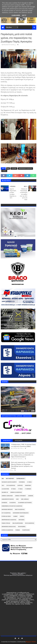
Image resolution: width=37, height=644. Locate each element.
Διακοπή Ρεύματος (8, 499)
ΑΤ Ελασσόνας (11, 485)
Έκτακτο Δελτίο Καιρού (9, 482)
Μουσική (21, 520)
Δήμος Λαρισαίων (7, 496)
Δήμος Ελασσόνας (16, 492)
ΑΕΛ (3, 485)
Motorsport (10, 479)
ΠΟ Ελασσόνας (30, 523)
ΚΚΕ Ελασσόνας (20, 509)
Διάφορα (31, 496)
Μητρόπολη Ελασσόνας (25, 168)
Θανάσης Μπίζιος (7, 509)
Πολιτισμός (22, 527)
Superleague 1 (21, 479)
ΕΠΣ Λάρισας (25, 499)
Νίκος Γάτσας (6, 523)
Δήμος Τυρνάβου (20, 496)
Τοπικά (4, 171)
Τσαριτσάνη (26, 530)
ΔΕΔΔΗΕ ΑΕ (5, 492)
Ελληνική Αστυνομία (25, 503)
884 (8, 168)
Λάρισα (22, 516)
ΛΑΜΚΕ (15, 516)
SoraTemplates (12, 642)
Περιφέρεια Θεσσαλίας (9, 527)
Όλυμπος (22, 482)
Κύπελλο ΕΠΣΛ (6, 516)
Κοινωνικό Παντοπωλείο (21, 513)
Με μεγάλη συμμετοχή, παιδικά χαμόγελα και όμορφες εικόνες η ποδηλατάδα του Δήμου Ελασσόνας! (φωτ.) (23, 455)
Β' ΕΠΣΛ (14, 489)
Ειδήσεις (4, 503)
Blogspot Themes (31, 642)
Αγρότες (20, 485)
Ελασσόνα (13, 503)
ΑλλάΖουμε (5, 489)
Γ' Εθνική (28, 489)
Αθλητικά (28, 485)
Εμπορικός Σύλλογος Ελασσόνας (12, 506)
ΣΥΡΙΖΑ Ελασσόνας (7, 530)
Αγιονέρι (14, 168)
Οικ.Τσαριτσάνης (18, 523)
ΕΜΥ (17, 499)
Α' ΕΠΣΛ (29, 482)
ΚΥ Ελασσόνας (6, 513)
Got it (24, 15)
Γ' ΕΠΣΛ (20, 489)
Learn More (16, 15)
